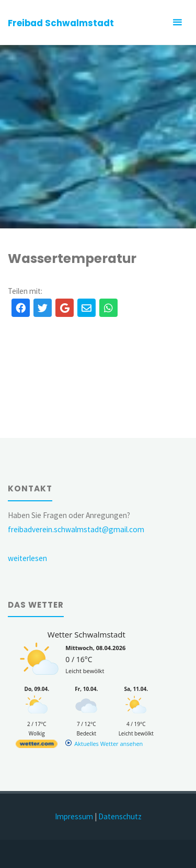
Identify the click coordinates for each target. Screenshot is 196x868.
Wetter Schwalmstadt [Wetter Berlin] (87, 634)
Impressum (74, 816)
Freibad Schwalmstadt (61, 23)
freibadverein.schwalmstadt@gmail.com (76, 529)
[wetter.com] (37, 746)
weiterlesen (27, 558)
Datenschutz (120, 816)
